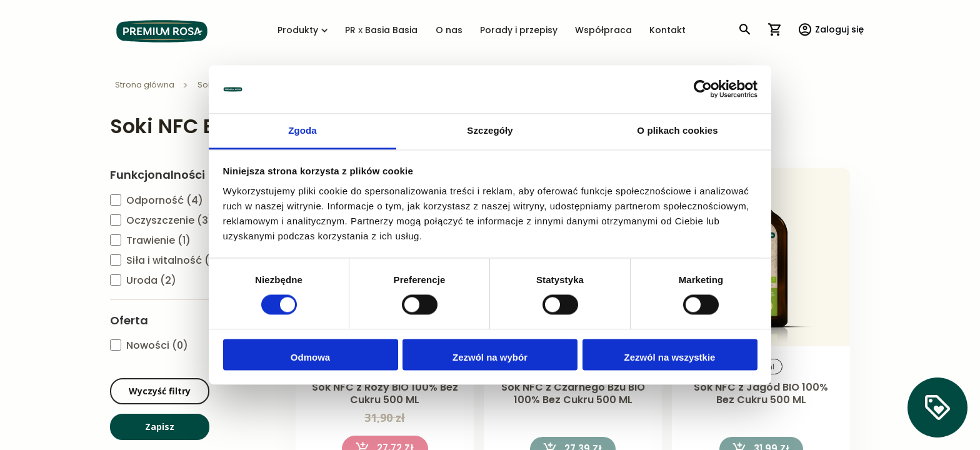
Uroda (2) (151, 281)
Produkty (302, 31)
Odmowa (310, 357)
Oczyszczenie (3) (170, 221)
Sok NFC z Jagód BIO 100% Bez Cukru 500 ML (761, 394)
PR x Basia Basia (381, 31)
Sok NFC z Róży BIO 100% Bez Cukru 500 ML (385, 394)
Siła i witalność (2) (173, 261)
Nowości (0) (157, 346)
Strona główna (146, 85)
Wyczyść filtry (160, 391)
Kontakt (667, 31)
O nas (449, 31)
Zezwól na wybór (490, 357)
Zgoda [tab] (302, 130)
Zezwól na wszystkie (670, 357)
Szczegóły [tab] (490, 130)
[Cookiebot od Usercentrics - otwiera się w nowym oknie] (703, 89)
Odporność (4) (165, 201)
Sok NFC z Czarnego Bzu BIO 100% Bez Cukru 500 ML (573, 394)
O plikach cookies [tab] (677, 130)
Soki (207, 85)
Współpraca (603, 31)
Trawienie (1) (158, 241)
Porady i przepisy (519, 31)
